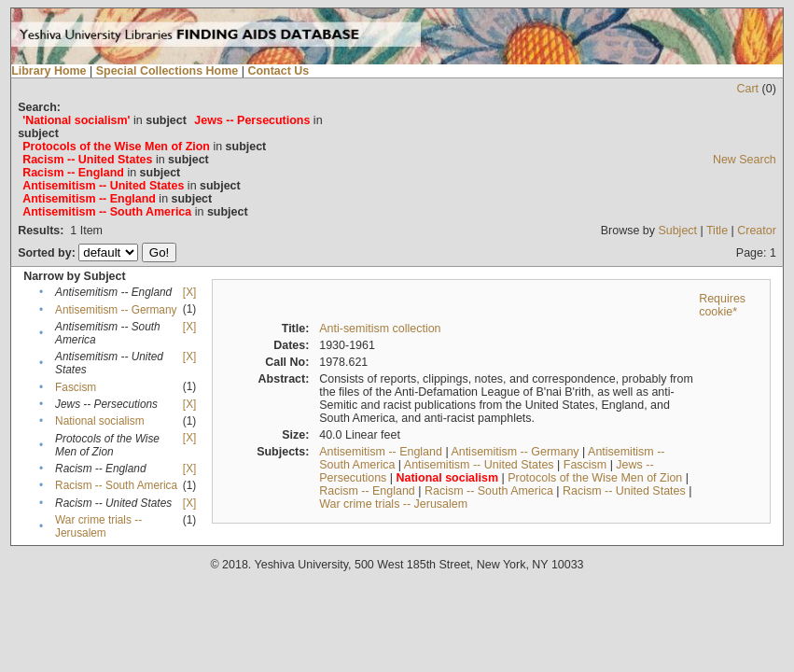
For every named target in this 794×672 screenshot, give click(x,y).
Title (717, 231)
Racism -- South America (116, 485)
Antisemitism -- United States (479, 465)
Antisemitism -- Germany (116, 310)
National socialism (99, 421)
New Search (745, 160)
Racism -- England (367, 491)
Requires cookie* (722, 305)
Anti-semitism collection (380, 329)
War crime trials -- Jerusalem (98, 526)
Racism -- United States (624, 491)
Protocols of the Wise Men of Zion (595, 478)
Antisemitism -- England (381, 452)
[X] (189, 292)
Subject (677, 231)
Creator (757, 231)
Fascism (76, 387)
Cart (748, 89)
